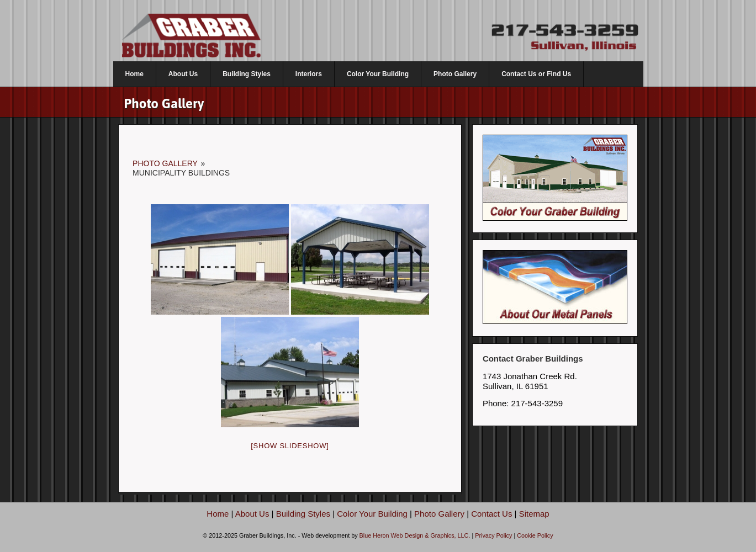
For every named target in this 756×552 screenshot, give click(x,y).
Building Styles (247, 74)
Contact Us (491, 514)
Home (134, 74)
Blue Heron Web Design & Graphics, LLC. (415, 535)
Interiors (309, 74)
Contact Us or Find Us (536, 74)
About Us (183, 74)
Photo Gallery (455, 74)
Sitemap (534, 514)
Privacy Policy (493, 535)
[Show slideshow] (290, 446)
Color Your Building (378, 74)
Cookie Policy (535, 535)
